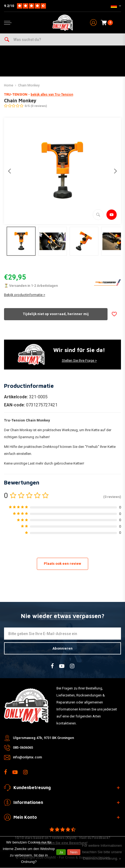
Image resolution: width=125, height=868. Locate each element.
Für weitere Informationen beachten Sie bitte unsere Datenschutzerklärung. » (102, 852)
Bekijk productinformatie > (25, 295)
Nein (74, 852)
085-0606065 (23, 747)
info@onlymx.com (27, 757)
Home (9, 85)
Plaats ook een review (62, 564)
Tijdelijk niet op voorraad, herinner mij (56, 314)
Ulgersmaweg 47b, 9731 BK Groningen (43, 738)
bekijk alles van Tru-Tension (52, 95)
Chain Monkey (29, 85)
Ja (61, 852)
